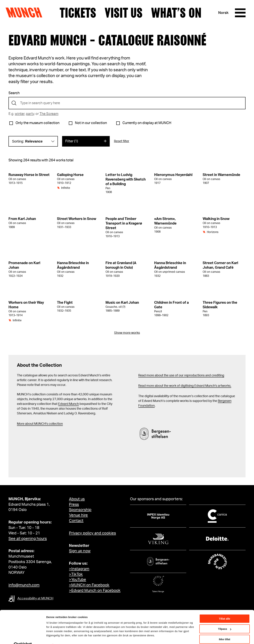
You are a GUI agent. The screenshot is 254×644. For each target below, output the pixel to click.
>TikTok (76, 574)
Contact (76, 521)
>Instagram (79, 569)
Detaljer (51, 637)
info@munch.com (24, 585)
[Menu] (240, 13)
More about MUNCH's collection (40, 424)
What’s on (176, 13)
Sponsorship (80, 510)
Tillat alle (225, 611)
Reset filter (122, 141)
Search (14, 93)
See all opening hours (28, 539)
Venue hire (78, 515)
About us (77, 499)
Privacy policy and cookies (92, 533)
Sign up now (80, 551)
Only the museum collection (37, 123)
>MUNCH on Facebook (89, 585)
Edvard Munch (69, 404)
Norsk (223, 13)
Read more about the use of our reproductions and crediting (181, 375)
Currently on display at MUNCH (147, 123)
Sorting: (27, 141)
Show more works (127, 333)
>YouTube (78, 580)
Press (74, 504)
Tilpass (225, 621)
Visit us (124, 13)
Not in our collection (91, 123)
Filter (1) (72, 141)
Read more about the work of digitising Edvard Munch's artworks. (185, 386)
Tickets (78, 13)
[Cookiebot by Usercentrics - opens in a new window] (23, 637)
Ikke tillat (225, 631)
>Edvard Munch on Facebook (95, 591)
